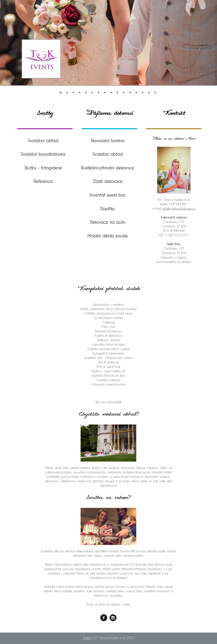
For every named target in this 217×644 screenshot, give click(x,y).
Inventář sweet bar (107, 195)
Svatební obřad (43, 141)
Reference (43, 181)
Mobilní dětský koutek (107, 236)
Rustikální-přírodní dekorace (107, 168)
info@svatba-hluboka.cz (179, 208)
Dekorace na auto (108, 222)
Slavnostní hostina (108, 141)
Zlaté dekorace (107, 181)
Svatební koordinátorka (43, 154)
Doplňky (108, 209)
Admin (87, 638)
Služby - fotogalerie (43, 168)
